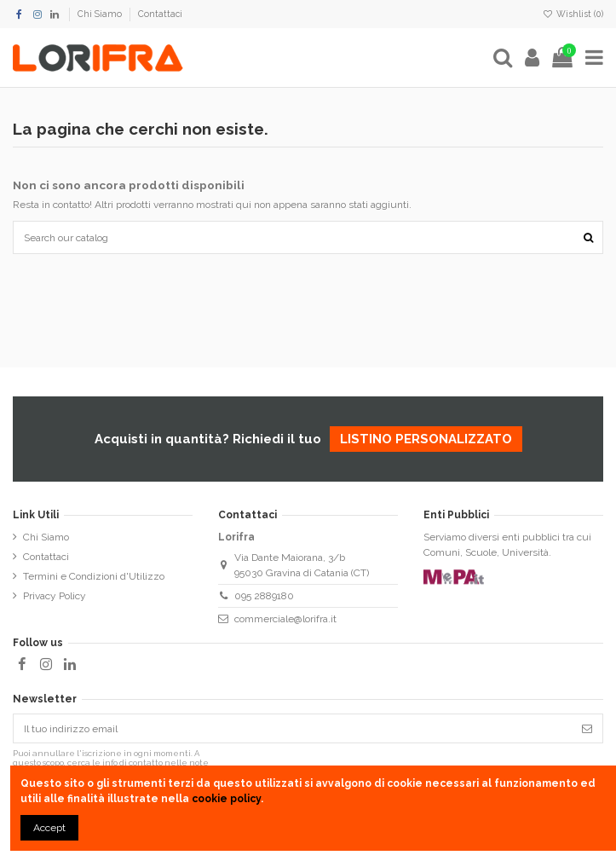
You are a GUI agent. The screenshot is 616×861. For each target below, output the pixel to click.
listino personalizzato (426, 439)
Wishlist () (573, 14)
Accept (49, 828)
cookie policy (226, 799)
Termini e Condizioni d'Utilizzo (94, 576)
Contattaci (160, 14)
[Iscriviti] (587, 728)
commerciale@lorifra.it (285, 619)
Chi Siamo (101, 14)
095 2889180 (264, 596)
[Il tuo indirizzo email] (293, 728)
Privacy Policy (55, 596)
